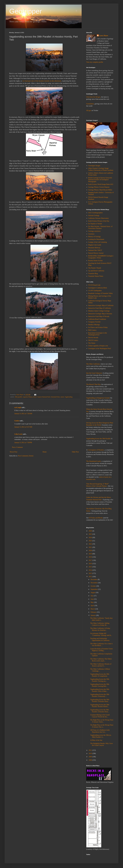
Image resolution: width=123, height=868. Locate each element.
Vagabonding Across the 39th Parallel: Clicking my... (100, 680)
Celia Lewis (18, 434)
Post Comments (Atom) (26, 456)
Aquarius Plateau (28, 397)
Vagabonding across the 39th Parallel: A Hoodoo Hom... (100, 711)
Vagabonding (69, 397)
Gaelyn (17, 421)
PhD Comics (92, 330)
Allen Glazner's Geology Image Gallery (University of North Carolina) (101, 169)
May (92, 602)
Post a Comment (17, 447)
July (92, 596)
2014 (91, 570)
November (94, 583)
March (93, 609)
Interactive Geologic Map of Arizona (100, 314)
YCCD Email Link (94, 285)
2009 (91, 757)
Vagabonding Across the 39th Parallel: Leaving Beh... (100, 685)
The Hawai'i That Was (93, 384)
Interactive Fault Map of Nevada (99, 316)
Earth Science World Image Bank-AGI (101, 184)
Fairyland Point (55, 397)
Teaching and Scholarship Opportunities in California (100, 639)
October (93, 586)
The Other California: (93, 364)
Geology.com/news (94, 231)
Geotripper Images (94, 166)
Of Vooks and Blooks (96, 518)
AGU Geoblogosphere (96, 213)
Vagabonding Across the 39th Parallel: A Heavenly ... (100, 695)
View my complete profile (95, 62)
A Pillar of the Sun (96, 740)
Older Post (75, 452)
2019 (91, 554)
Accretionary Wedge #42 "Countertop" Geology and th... (101, 634)
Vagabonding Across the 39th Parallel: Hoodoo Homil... (100, 706)
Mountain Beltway (94, 248)
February (94, 612)
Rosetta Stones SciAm (95, 261)
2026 (91, 531)
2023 (91, 541)
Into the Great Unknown (94, 373)
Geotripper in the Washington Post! (100, 349)
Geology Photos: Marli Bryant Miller (100, 190)
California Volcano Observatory (99, 218)
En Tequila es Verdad (95, 224)
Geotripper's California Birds (98, 288)
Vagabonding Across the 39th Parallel (98, 439)
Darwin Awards (93, 338)
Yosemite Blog (93, 274)
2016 (91, 564)
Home (45, 452)
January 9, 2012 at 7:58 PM (23, 443)
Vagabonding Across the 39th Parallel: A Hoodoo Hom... (100, 701)
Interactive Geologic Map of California (101, 305)
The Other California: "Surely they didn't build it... (101, 619)
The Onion (92, 343)
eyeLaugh (18, 407)
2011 (91, 750)
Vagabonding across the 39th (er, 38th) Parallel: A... (101, 736)
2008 (91, 760)
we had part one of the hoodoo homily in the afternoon (42, 81)
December (94, 579)
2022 (91, 544)
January (93, 615)
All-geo (89, 110)
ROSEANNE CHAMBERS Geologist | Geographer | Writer (101, 257)
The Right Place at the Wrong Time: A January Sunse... (102, 721)
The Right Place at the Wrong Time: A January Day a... (102, 726)
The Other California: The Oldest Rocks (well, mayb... (101, 660)
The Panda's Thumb (95, 268)
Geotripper (25, 11)
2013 (91, 573)
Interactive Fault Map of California (100, 308)
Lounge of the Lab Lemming (98, 242)
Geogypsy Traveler (94, 322)
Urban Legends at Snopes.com (98, 346)
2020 (91, 551)
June (92, 599)
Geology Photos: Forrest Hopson (99, 187)
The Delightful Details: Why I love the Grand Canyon (102, 744)
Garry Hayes (104, 36)
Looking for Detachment (96, 239)
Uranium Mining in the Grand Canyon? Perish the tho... (100, 716)
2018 (91, 557)
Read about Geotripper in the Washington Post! (98, 334)
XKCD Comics (93, 340)
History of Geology (95, 237)
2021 (91, 547)
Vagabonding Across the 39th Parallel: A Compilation (100, 675)
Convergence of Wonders (96, 450)
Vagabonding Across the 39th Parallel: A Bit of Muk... (100, 690)
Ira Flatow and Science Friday (98, 327)
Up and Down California (96, 271)
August (93, 593)
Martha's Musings (94, 325)
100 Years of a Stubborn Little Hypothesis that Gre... (100, 731)
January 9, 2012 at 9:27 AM (23, 427)
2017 (91, 560)
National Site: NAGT (95, 250)
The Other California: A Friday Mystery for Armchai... (100, 629)
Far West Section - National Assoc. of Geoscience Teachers (100, 227)
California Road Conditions (97, 319)
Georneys (91, 234)
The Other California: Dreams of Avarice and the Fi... (101, 665)
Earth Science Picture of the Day (99, 221)
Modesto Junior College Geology (99, 311)
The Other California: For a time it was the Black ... (101, 645)
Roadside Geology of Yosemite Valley (101, 293)
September (94, 589)
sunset (62, 397)
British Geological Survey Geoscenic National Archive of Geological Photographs (100, 180)
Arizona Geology (94, 215)
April (92, 606)
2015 (91, 567)
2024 (91, 537)
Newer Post (14, 452)
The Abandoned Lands (94, 461)
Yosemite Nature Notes (96, 276)
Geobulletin (90, 104)
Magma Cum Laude (95, 245)
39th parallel (18, 397)
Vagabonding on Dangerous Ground (98, 398)
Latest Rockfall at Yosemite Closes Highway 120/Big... (102, 650)
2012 (91, 577)
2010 (91, 753)
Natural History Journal (96, 253)
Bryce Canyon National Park (42, 397)
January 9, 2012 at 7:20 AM (23, 414)
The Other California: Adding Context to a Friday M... (100, 624)
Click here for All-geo (93, 97)
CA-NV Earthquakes (95, 291)
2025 (91, 534)
